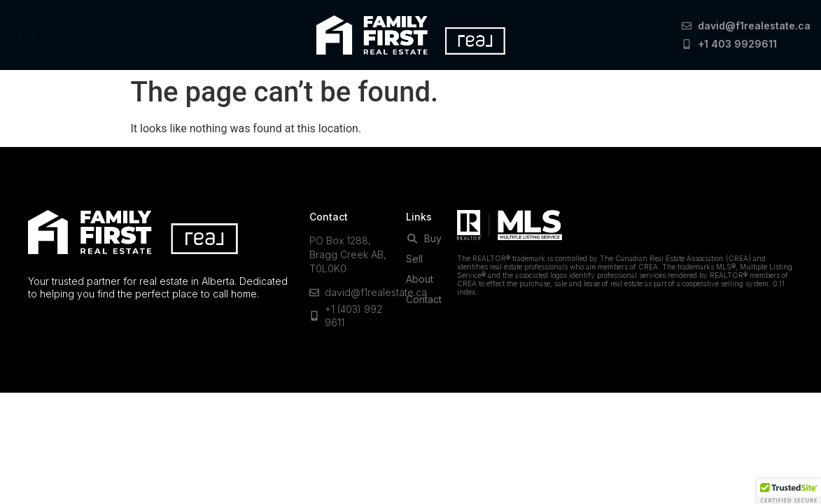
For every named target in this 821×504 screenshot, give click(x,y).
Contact (231, 35)
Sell (97, 35)
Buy (31, 35)
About (159, 35)
